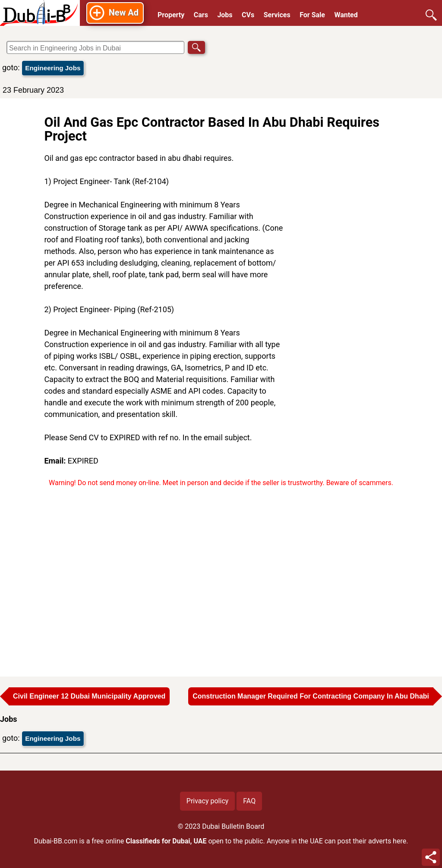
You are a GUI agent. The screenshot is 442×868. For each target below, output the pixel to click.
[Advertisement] (344, 282)
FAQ (249, 801)
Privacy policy (208, 801)
